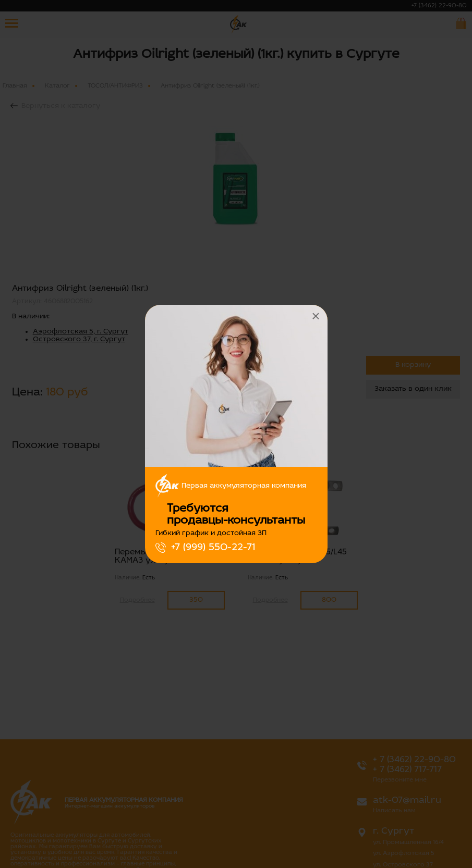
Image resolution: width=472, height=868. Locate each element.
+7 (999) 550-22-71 (213, 548)
